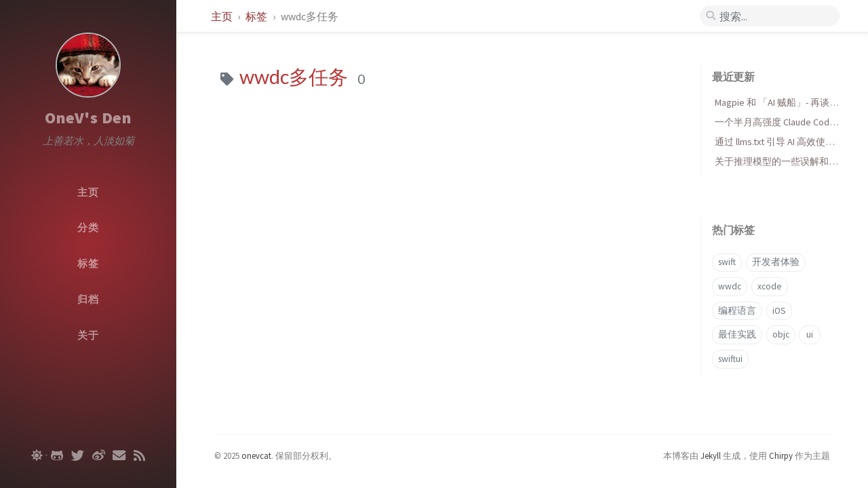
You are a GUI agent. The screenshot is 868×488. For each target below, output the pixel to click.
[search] (770, 16)
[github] (57, 455)
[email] (119, 455)
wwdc (730, 286)
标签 (257, 16)
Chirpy (781, 455)
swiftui (730, 359)
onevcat (256, 455)
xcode (770, 286)
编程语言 (737, 311)
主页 (223, 16)
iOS (779, 311)
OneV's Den (88, 118)
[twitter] (78, 455)
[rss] (139, 455)
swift (727, 262)
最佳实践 (737, 334)
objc (781, 334)
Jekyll (711, 455)
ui (810, 334)
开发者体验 (776, 262)
